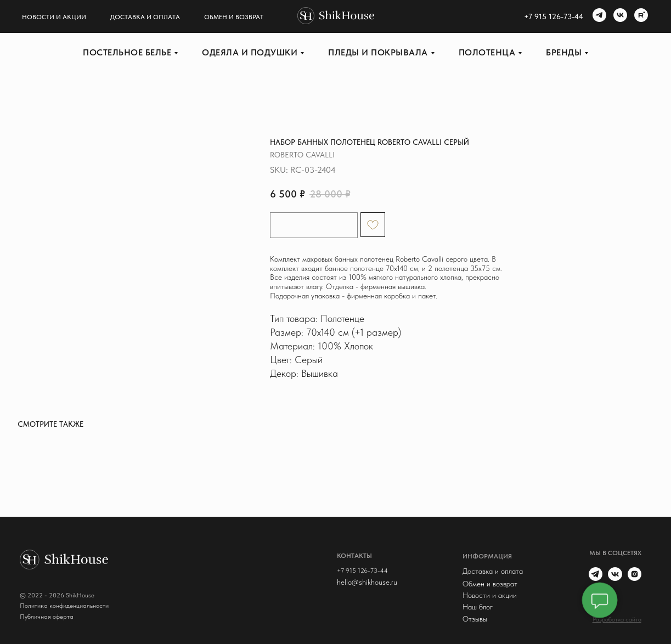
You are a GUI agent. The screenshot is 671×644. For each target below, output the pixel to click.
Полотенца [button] (487, 52)
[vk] (619, 16)
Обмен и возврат (234, 17)
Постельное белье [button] (127, 52)
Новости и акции (54, 17)
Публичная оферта (47, 617)
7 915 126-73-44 (556, 16)
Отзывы (475, 619)
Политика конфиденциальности (64, 606)
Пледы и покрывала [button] (378, 52)
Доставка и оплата (145, 17)
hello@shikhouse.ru (367, 582)
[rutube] (640, 16)
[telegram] (598, 16)
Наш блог (478, 607)
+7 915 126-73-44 (362, 570)
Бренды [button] (564, 52)
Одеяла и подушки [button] (250, 52)
